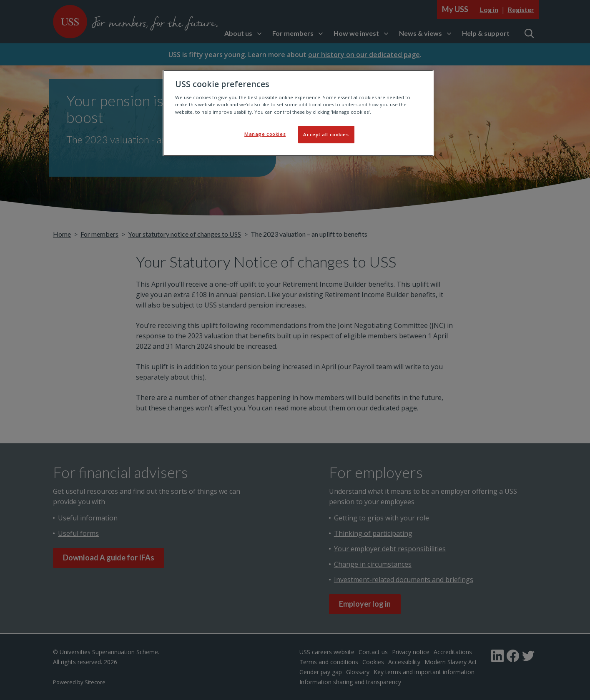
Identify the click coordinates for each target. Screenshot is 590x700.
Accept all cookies (326, 134)
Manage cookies (265, 134)
